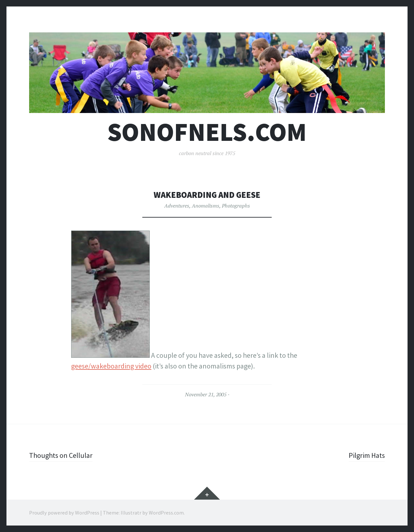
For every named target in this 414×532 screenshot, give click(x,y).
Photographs (236, 206)
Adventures (177, 206)
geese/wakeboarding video (111, 366)
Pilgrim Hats (367, 455)
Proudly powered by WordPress (64, 513)
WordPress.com (166, 513)
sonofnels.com (207, 132)
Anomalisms (206, 206)
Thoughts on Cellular (61, 455)
